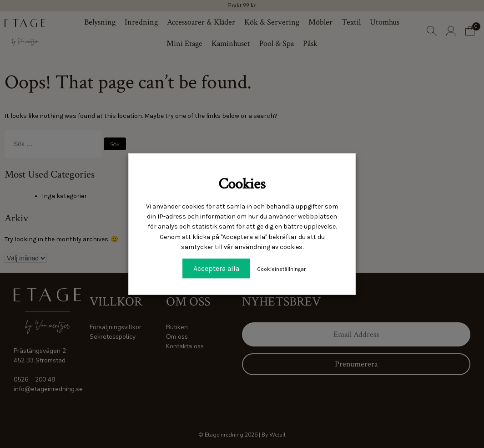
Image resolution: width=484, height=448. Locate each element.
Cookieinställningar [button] (281, 269)
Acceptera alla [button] (216, 268)
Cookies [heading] (242, 184)
